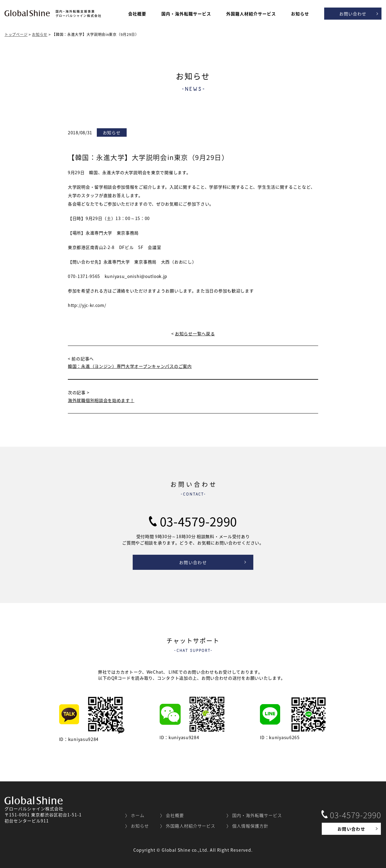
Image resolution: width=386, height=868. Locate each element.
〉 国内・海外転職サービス (254, 815)
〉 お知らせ (137, 826)
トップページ (16, 34)
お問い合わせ (353, 14)
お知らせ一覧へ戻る (195, 333)
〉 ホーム (135, 815)
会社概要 (137, 14)
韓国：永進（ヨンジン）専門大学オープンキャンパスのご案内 (130, 366)
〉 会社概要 (172, 815)
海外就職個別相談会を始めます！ (101, 400)
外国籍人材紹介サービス (251, 14)
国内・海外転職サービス (186, 14)
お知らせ (300, 14)
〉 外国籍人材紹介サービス (188, 826)
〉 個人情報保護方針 (247, 826)
